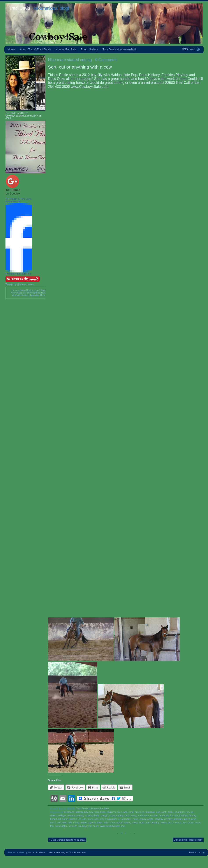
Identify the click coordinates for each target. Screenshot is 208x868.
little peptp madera (110, 819)
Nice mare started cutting (70, 60)
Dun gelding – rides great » (188, 840)
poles (187, 819)
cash (164, 812)
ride (70, 822)
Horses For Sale (66, 49)
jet (79, 819)
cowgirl (104, 815)
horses (73, 819)
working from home (89, 826)
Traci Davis (19, 8)
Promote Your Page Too (18, 274)
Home (11, 49)
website (73, 826)
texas (164, 822)
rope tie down (95, 822)
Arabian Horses (20, 295)
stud (141, 822)
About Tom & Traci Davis (35, 49)
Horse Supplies (18, 293)
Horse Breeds (27, 290)
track (197, 822)
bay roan (94, 812)
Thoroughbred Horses (38, 293)
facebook (164, 815)
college (62, 815)
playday (168, 819)
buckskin (150, 812)
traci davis (188, 822)
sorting (128, 822)
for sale (174, 815)
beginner (111, 812)
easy (134, 815)
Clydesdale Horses (38, 295)
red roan (62, 822)
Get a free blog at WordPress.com (67, 852)
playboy (159, 819)
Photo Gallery (89, 49)
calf (158, 812)
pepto (150, 819)
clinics (53, 815)
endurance (143, 815)
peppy (143, 819)
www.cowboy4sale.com (113, 826)
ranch (53, 822)
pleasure (178, 819)
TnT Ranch (13, 190)
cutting (120, 815)
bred (131, 812)
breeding (140, 812)
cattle (171, 812)
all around (69, 812)
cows (112, 815)
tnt (169, 822)
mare (136, 819)
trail (52, 826)
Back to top (195, 852)
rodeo (83, 822)
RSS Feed (189, 49)
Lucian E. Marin (36, 852)
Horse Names (41, 290)
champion (180, 812)
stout (135, 822)
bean (103, 812)
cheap (190, 812)
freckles (183, 815)
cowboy (80, 815)
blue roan (122, 812)
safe (106, 822)
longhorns (126, 819)
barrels (79, 812)
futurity (192, 815)
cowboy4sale (92, 815)
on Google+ (13, 194)
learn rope (93, 819)
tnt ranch (177, 822)
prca (194, 819)
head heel (55, 819)
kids (84, 819)
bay (86, 812)
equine (154, 815)
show (112, 822)
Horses (15, 290)
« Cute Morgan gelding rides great (67, 840)
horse (65, 819)
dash (127, 815)
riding (76, 822)
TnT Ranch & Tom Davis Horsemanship (19, 200)
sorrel (120, 822)
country (71, 815)
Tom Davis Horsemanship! (119, 49)
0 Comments (106, 60)
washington (62, 826)
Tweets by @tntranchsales (20, 284)
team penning (152, 822)
